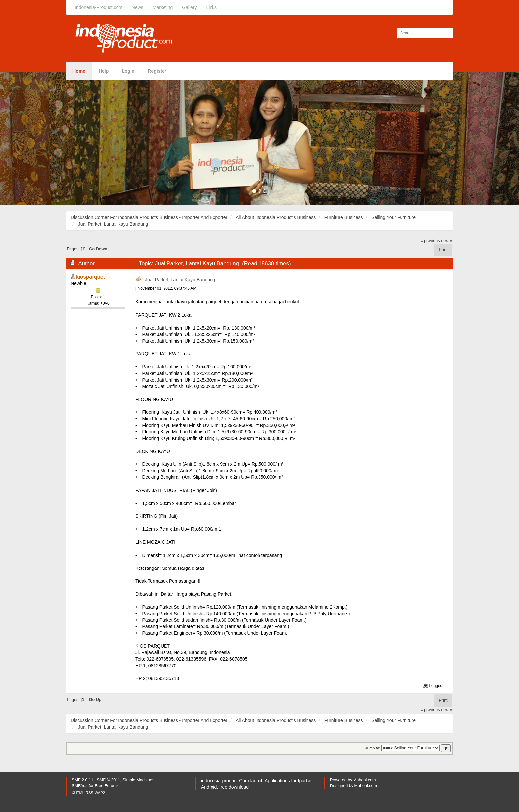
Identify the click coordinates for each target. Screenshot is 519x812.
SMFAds (80, 786)
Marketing (163, 7)
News (138, 7)
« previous (430, 241)
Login (128, 71)
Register (157, 71)
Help (104, 71)
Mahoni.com (365, 780)
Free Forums (107, 786)
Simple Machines (138, 780)
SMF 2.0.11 (83, 780)
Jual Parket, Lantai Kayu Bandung (180, 280)
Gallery (189, 7)
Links (211, 7)
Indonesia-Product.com (99, 7)
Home (79, 71)
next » (447, 241)
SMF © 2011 (108, 780)
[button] (39, 138)
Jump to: (373, 748)
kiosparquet (91, 277)
